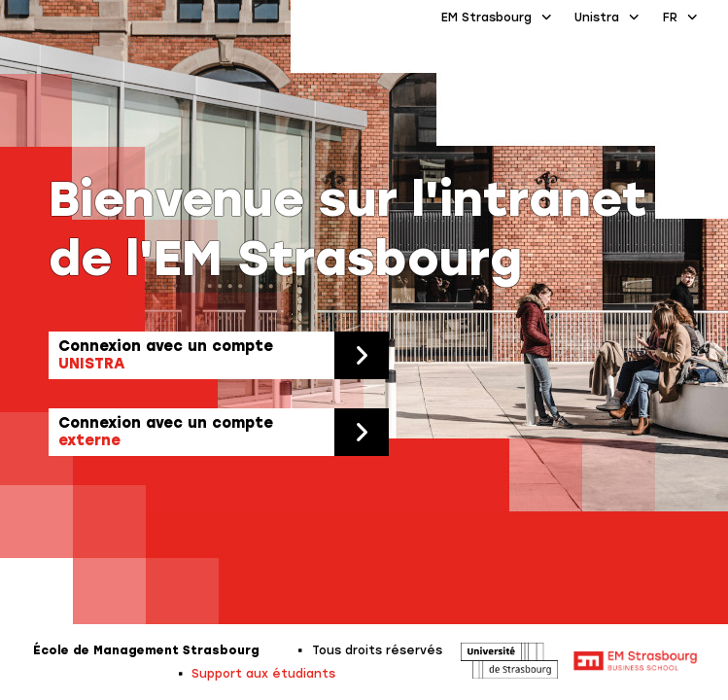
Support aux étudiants (263, 674)
